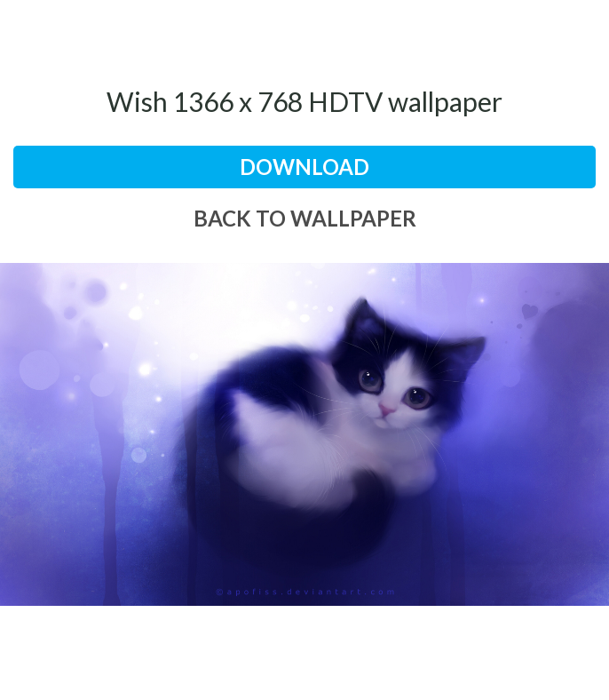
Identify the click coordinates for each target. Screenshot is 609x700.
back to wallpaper (305, 218)
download (304, 167)
